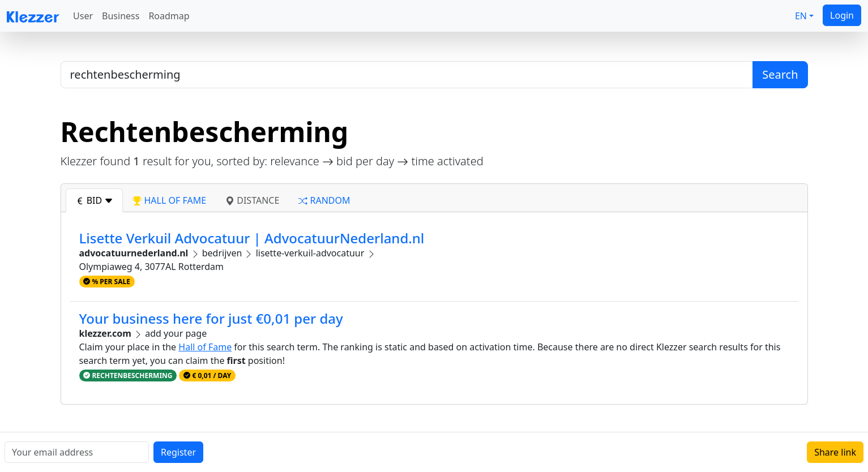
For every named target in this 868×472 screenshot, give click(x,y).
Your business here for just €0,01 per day (211, 318)
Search (780, 74)
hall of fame (169, 200)
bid (95, 200)
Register (178, 452)
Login (842, 15)
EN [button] (801, 16)
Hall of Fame (205, 347)
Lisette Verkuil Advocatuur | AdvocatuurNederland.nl (252, 238)
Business (121, 16)
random (324, 200)
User (83, 16)
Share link (835, 452)
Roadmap (169, 16)
